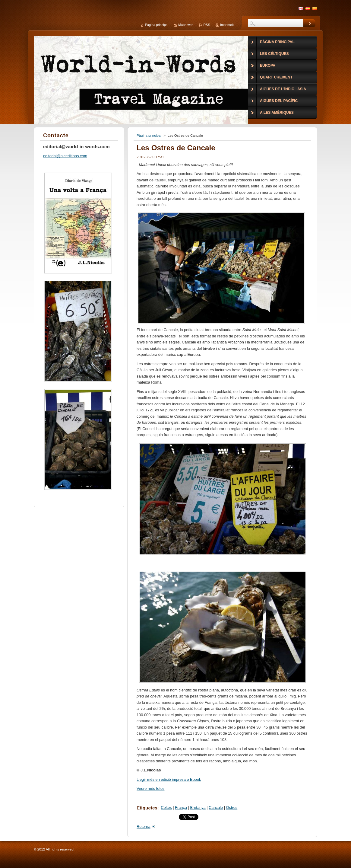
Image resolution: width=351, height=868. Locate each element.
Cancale (216, 807)
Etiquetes (147, 808)
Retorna (144, 827)
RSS (207, 25)
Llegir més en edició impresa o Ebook (169, 779)
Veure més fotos (150, 788)
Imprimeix (227, 25)
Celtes (166, 807)
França (181, 807)
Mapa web (186, 25)
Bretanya (198, 807)
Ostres (232, 807)
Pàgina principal (149, 136)
